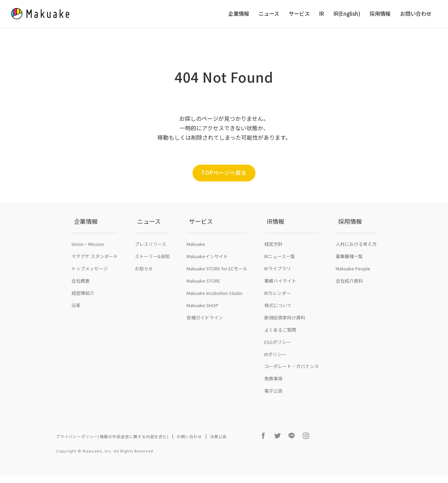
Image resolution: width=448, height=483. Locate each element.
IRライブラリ (278, 283)
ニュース (269, 14)
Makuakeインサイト (207, 271)
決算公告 (218, 451)
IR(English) (347, 14)
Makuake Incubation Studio (215, 308)
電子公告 (273, 405)
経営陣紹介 (83, 308)
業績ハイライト (280, 295)
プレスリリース (150, 259)
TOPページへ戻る (224, 173)
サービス (299, 14)
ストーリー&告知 (152, 271)
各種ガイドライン (205, 332)
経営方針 (273, 259)
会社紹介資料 (349, 295)
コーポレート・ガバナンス (292, 381)
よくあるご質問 (280, 344)
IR (322, 14)
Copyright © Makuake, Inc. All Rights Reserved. (105, 458)
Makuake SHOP (202, 320)
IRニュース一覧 (280, 271)
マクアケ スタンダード (95, 271)
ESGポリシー (278, 357)
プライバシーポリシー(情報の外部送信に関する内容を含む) (112, 451)
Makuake (196, 259)
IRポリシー (275, 369)
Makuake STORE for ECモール (217, 283)
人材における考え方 (356, 259)
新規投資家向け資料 (285, 332)
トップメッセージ (90, 283)
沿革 (76, 320)
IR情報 (273, 244)
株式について (278, 320)
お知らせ (144, 283)
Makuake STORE (203, 295)
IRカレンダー (278, 308)
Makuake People (353, 283)
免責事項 (273, 393)
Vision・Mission (88, 259)
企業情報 (239, 14)
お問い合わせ (416, 14)
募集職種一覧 (349, 271)
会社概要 (80, 295)
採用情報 (380, 14)
